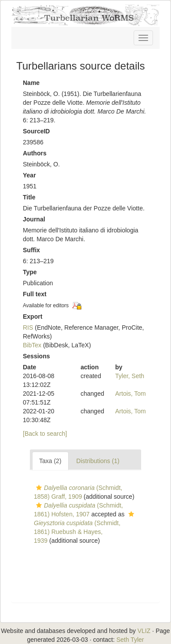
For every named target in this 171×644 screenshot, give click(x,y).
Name (31, 83)
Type (30, 272)
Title (29, 197)
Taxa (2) (50, 461)
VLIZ (144, 631)
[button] (39, 488)
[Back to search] (45, 434)
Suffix (31, 250)
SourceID (36, 131)
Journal (34, 219)
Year (29, 175)
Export (33, 316)
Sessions (36, 356)
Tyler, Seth (130, 376)
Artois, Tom (131, 394)
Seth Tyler (130, 640)
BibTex (32, 345)
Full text (35, 294)
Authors (35, 153)
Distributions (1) (98, 461)
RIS (28, 328)
